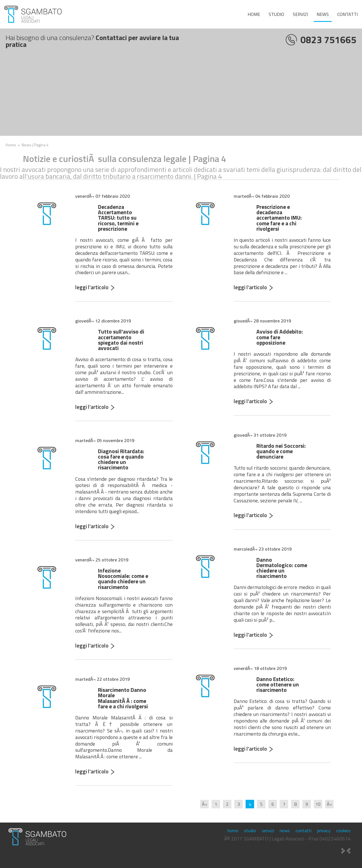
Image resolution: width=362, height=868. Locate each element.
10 (318, 804)
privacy (324, 830)
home (254, 14)
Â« (205, 804)
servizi (300, 14)
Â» (329, 804)
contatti (348, 14)
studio (276, 14)
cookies (343, 830)
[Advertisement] (181, 96)
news (323, 14)
